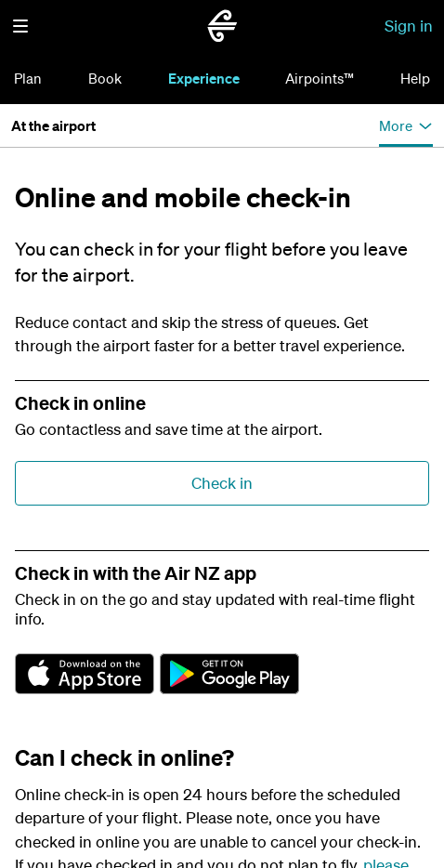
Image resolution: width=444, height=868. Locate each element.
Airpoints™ (320, 78)
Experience (204, 78)
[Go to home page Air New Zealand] (222, 26)
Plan (28, 78)
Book (105, 78)
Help (415, 78)
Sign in (409, 26)
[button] (20, 26)
